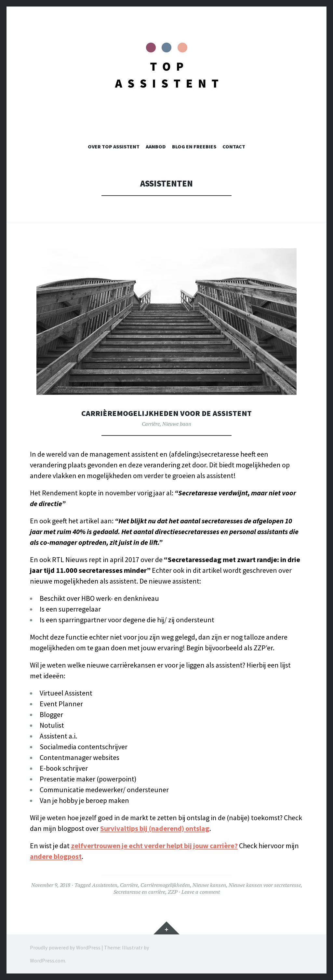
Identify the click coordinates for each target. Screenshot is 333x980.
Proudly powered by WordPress (65, 947)
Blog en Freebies (194, 146)
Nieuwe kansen (209, 885)
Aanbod (156, 146)
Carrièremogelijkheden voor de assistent (166, 413)
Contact (234, 146)
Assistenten (105, 885)
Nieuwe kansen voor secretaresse (265, 885)
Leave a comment (201, 892)
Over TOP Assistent (114, 146)
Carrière (151, 424)
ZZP (173, 892)
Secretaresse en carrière (139, 892)
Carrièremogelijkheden (165, 885)
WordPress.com (47, 960)
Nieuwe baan (177, 424)
